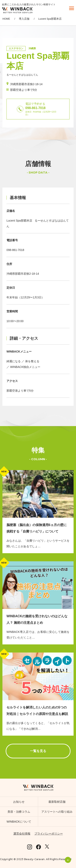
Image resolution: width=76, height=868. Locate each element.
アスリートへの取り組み (57, 812)
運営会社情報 (22, 834)
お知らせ (19, 802)
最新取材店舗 (57, 802)
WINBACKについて (19, 822)
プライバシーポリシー (49, 834)
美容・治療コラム (19, 812)
